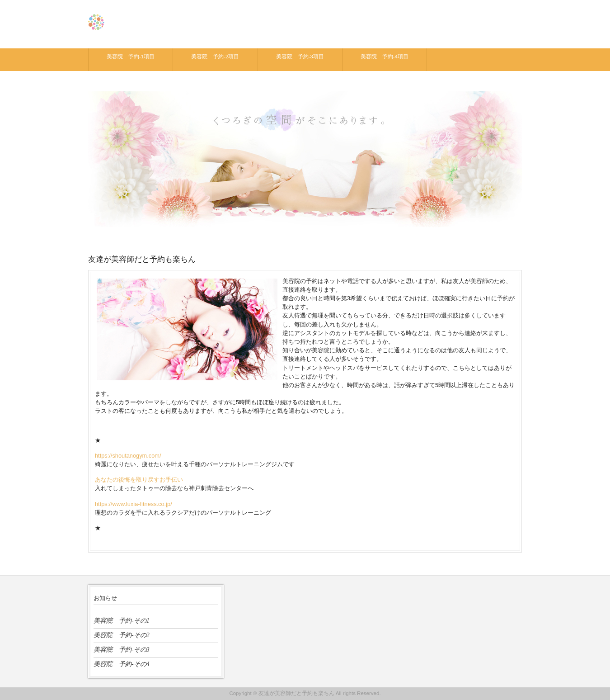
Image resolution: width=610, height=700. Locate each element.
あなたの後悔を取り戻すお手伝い (139, 480)
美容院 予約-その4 (122, 664)
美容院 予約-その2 (122, 635)
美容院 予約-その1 (122, 620)
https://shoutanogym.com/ (128, 456)
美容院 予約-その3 (122, 649)
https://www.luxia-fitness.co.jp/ (134, 504)
